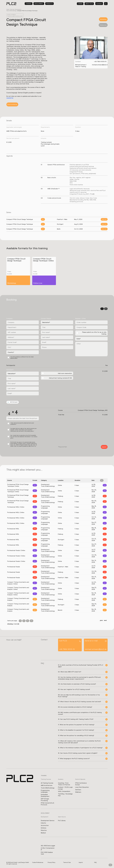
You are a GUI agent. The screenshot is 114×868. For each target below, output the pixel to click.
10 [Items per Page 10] (20, 621)
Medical (43, 833)
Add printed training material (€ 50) (60, 378)
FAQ (95, 863)
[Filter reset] (102, 480)
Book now (104, 219)
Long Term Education (82, 787)
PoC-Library (62, 821)
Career (80, 4)
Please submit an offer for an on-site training (94, 333)
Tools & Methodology (48, 788)
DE (102, 309)
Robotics (44, 831)
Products (49, 4)
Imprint (81, 863)
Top (110, 865)
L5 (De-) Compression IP (48, 849)
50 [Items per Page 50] (28, 621)
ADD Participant (13, 402)
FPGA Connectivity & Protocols (48, 804)
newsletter (10, 98)
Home (8, 9)
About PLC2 (89, 4)
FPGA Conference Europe (81, 784)
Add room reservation (65, 373)
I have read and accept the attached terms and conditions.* (22, 424)
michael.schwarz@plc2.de (100, 65)
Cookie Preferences (38, 863)
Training (29, 4)
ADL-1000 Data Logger (48, 846)
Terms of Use (67, 863)
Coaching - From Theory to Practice (64, 784)
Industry (43, 823)
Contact (99, 4)
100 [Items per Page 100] (32, 621)
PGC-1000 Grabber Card (47, 854)
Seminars (78, 790)
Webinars (78, 792)
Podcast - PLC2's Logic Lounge (66, 788)
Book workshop (12, 104)
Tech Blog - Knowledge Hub (65, 795)
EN (106, 309)
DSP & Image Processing (45, 800)
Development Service (48, 821)
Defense (44, 828)
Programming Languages (45, 791)
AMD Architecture (47, 785)
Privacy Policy (52, 863)
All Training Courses (47, 783)
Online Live (103, 25)
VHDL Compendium (64, 791)
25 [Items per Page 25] (24, 621)
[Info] (103, 485)
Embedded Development (45, 795)
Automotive (45, 826)
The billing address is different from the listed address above (22, 357)
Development (39, 4)
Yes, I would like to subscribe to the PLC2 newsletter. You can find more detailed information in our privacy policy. (24, 437)
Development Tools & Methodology (15, 15)
